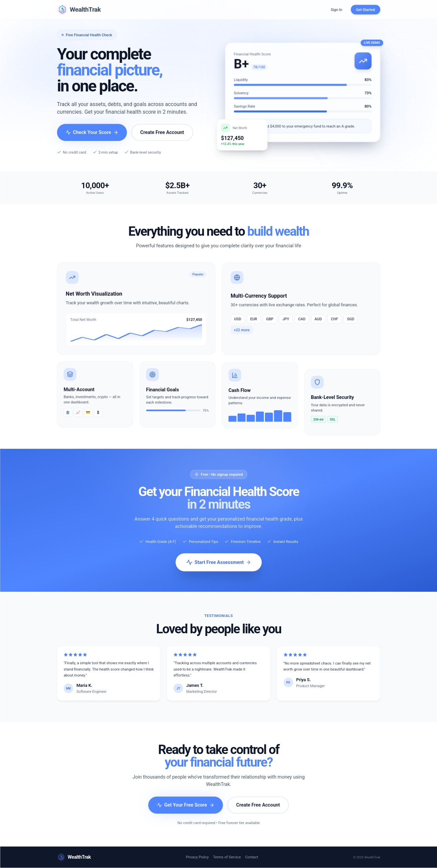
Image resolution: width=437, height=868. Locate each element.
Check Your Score (92, 132)
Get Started (365, 9)
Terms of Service (227, 857)
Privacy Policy (197, 857)
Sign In (336, 9)
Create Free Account (162, 132)
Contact (251, 857)
